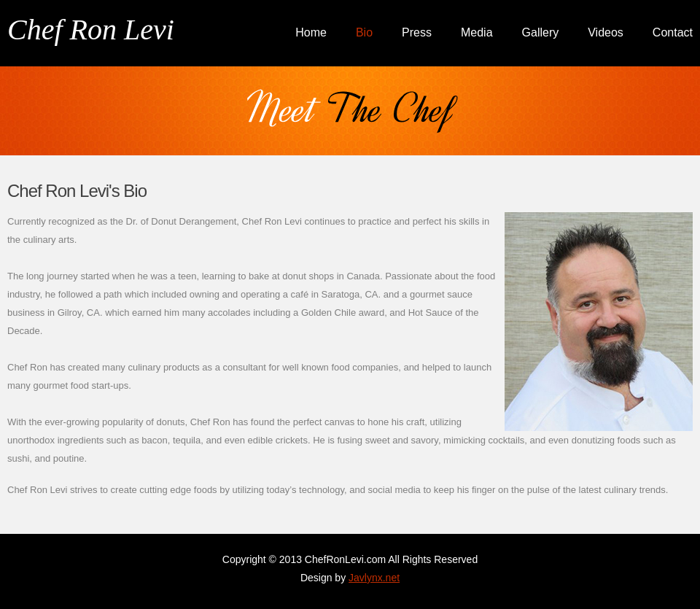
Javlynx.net (374, 578)
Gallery (541, 32)
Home (311, 32)
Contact (673, 32)
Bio (364, 32)
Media (477, 32)
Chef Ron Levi (91, 30)
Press (417, 32)
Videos (606, 32)
